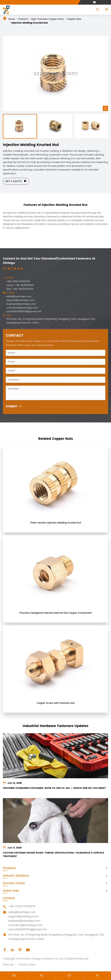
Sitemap (8, 965)
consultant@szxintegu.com (20, 308)
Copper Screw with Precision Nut (56, 705)
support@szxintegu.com (19, 300)
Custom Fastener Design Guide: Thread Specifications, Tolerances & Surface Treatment (53, 857)
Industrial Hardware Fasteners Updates (55, 724)
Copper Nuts (74, 19)
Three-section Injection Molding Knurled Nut (55, 525)
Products (23, 19)
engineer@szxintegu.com (19, 304)
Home (11, 19)
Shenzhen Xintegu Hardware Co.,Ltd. (41, 959)
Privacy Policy (27, 965)
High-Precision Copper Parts (47, 19)
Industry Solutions (16, 876)
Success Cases (14, 883)
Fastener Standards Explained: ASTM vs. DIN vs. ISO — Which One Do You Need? (54, 790)
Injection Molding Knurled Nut (29, 23)
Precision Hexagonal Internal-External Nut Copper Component (56, 615)
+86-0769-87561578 (16, 281)
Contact (9, 898)
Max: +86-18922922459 (18, 289)
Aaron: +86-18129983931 (18, 285)
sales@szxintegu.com (17, 296)
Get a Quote (18, 181)
